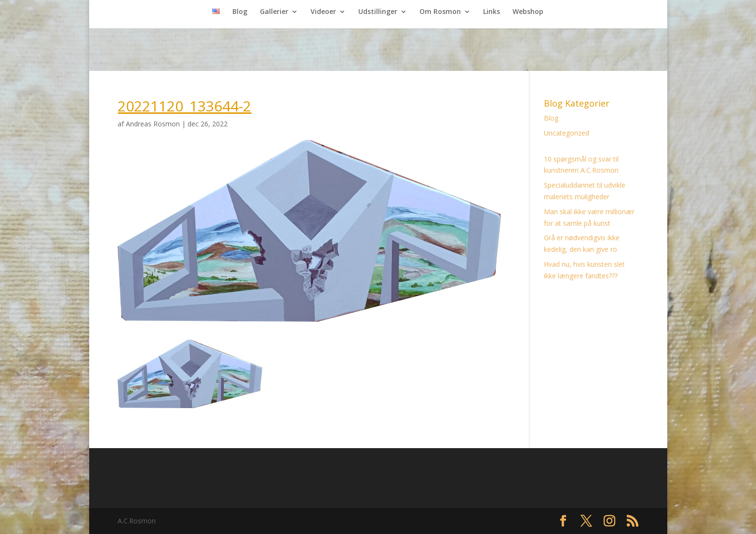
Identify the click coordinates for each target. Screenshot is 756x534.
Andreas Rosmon (153, 124)
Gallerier (274, 12)
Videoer (323, 12)
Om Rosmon (440, 12)
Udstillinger (378, 12)
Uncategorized (567, 133)
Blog (240, 12)
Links (492, 12)
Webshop (528, 12)
